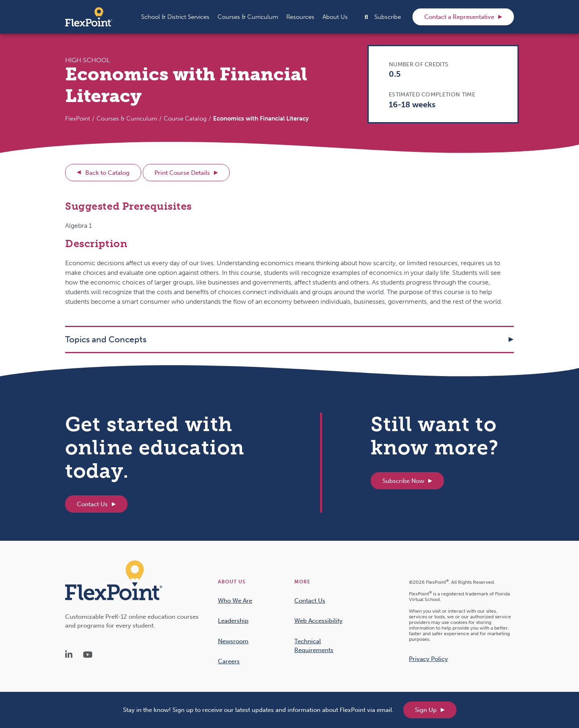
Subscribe (388, 17)
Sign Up (426, 710)
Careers (229, 661)
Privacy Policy (428, 659)
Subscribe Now (403, 481)
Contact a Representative (459, 17)
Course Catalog (185, 119)
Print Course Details (182, 173)
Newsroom (233, 641)
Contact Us (92, 504)
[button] (175, 17)
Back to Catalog (107, 173)
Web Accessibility (318, 621)
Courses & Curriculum (127, 119)
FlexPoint (78, 119)
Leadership (233, 621)
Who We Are (235, 601)
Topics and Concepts (106, 339)
